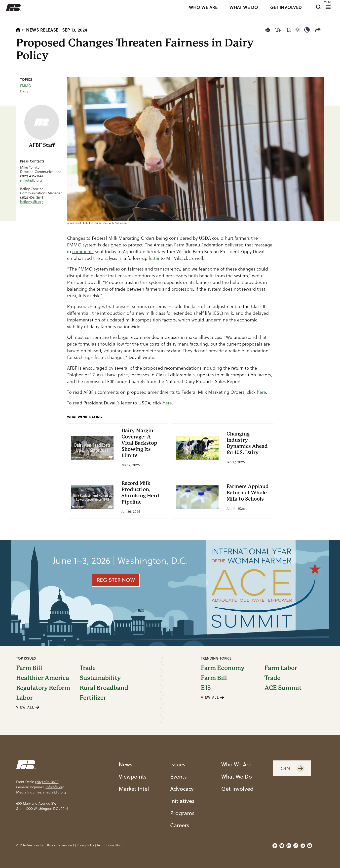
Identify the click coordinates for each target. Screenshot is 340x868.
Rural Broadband (104, 688)
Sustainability (100, 678)
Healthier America (43, 678)
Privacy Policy (86, 845)
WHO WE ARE (203, 7)
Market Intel (134, 789)
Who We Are (236, 764)
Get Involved (237, 789)
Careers (180, 825)
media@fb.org (55, 792)
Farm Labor (281, 668)
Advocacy (182, 789)
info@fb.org (55, 787)
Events (178, 776)
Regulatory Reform (43, 688)
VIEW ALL (28, 707)
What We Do (237, 776)
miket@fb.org (31, 180)
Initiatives (182, 801)
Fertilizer (93, 698)
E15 (206, 688)
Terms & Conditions (110, 845)
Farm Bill (29, 668)
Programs (182, 813)
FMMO (26, 86)
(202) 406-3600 (47, 782)
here (261, 392)
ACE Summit (283, 688)
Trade (88, 668)
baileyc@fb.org (32, 202)
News (126, 764)
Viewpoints (133, 776)
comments (83, 252)
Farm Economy (223, 668)
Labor (24, 698)
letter (154, 258)
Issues (178, 764)
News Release (42, 30)
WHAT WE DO (244, 7)
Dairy (24, 91)
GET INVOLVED (286, 7)
